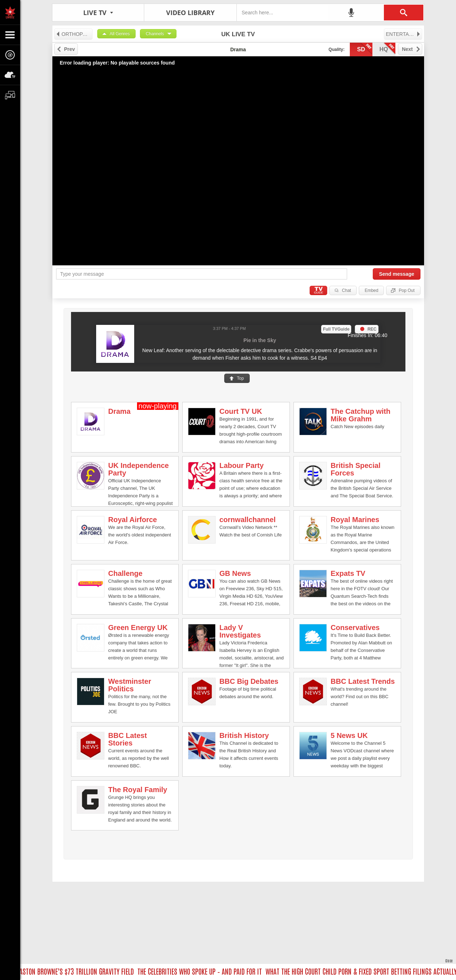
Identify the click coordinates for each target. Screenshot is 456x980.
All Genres (120, 34)
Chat (346, 290)
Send (396, 274)
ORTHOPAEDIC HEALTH (74, 34)
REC (372, 329)
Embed (371, 290)
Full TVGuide (336, 329)
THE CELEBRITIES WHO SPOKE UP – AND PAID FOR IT (202, 971)
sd (365, 49)
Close (449, 960)
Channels (155, 34)
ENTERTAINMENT (404, 34)
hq (387, 49)
